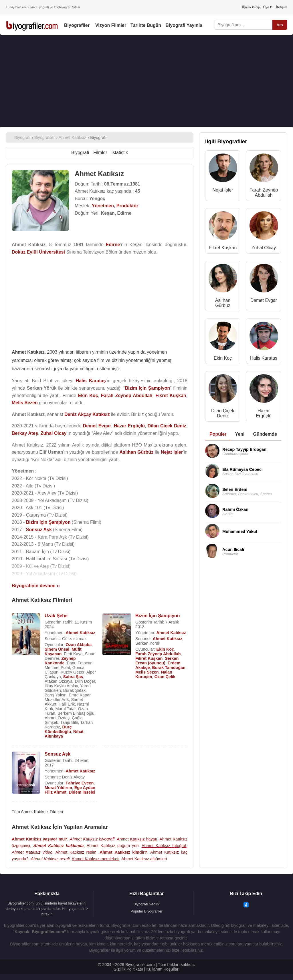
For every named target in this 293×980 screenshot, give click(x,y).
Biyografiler (77, 25)
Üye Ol (268, 7)
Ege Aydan (85, 788)
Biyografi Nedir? (146, 904)
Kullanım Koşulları (163, 969)
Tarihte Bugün (146, 25)
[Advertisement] (146, 81)
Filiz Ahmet (56, 792)
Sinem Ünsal (57, 649)
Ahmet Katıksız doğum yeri (113, 846)
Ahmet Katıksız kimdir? (123, 852)
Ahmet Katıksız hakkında (58, 846)
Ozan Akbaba (79, 645)
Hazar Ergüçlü (264, 413)
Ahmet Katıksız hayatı (137, 839)
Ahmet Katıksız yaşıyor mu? (39, 839)
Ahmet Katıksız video (32, 852)
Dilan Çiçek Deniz (223, 413)
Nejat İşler (223, 190)
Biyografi (80, 153)
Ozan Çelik (165, 677)
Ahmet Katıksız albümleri (144, 859)
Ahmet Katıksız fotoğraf (164, 846)
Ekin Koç (165, 649)
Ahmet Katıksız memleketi (96, 859)
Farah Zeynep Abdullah (158, 654)
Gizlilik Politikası (128, 969)
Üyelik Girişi (251, 7)
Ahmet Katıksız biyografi (92, 839)
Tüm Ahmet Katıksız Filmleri (37, 812)
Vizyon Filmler (111, 25)
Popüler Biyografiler (146, 911)
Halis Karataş (264, 358)
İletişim (282, 7)
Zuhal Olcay (264, 248)
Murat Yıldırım (58, 788)
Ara (280, 25)
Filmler (100, 153)
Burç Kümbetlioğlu (58, 729)
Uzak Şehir (56, 616)
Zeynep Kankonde (60, 661)
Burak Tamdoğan (169, 668)
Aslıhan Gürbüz (223, 303)
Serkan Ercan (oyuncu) (157, 661)
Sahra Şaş (73, 677)
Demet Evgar (264, 300)
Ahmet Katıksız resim (76, 852)
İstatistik (120, 153)
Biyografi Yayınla (184, 25)
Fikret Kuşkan (149, 658)
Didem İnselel (82, 792)
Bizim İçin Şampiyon (158, 616)
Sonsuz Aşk (58, 754)
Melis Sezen (147, 672)
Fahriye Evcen (80, 783)
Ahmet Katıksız (81, 633)
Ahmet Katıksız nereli (50, 859)
